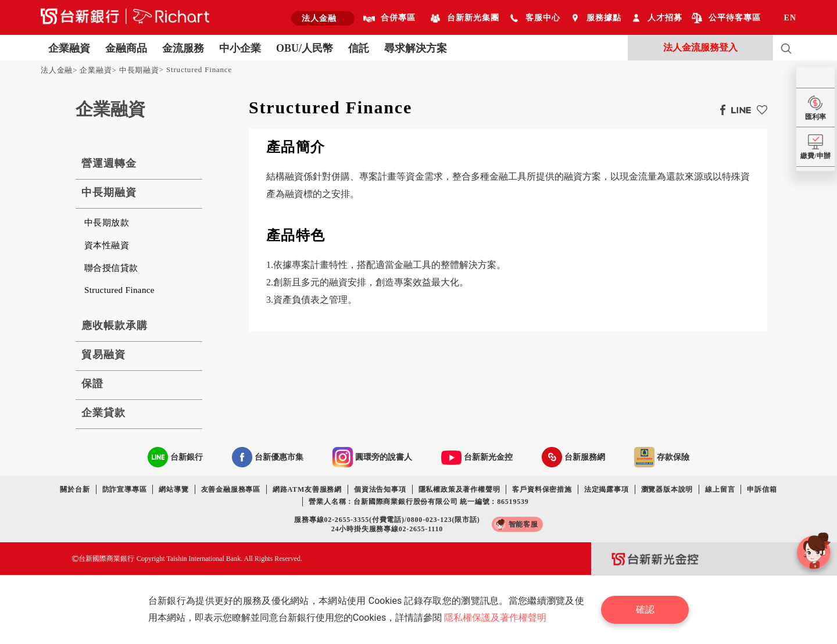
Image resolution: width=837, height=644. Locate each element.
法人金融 (57, 70)
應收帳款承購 (115, 325)
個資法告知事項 (380, 489)
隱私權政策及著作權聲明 (459, 489)
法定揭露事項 (607, 489)
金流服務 (183, 48)
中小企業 (240, 48)
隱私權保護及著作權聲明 (495, 618)
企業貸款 (103, 413)
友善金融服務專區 (231, 489)
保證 (92, 384)
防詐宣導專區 (125, 489)
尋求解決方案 (416, 48)
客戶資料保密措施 (542, 489)
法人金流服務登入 (700, 47)
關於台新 (75, 489)
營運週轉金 (109, 163)
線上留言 (720, 489)
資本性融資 (107, 245)
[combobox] (323, 18)
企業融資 (69, 48)
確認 (645, 609)
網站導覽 (174, 489)
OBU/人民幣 (305, 48)
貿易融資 (103, 355)
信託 (359, 48)
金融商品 (126, 48)
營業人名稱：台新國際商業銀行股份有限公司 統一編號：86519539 (419, 502)
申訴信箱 (762, 489)
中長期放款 (107, 223)
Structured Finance (199, 69)
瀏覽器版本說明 (667, 489)
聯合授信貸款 (111, 268)
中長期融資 (139, 70)
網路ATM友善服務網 (307, 489)
